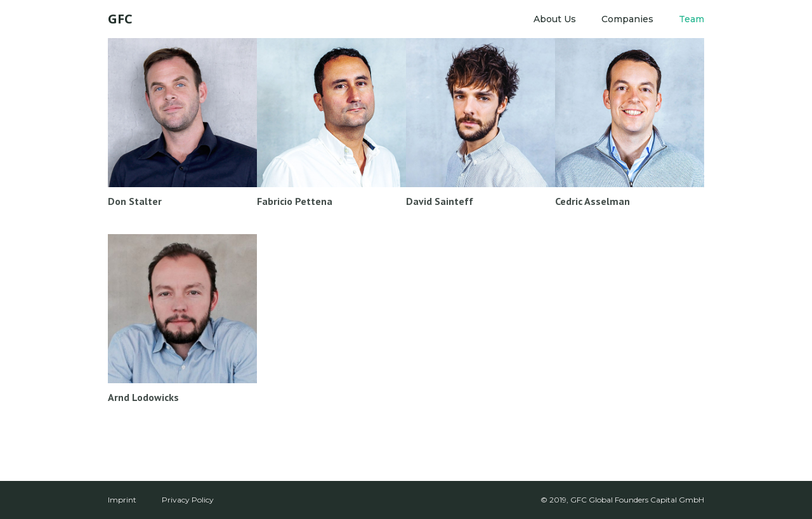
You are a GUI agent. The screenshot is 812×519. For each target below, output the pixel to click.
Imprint (122, 500)
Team (691, 19)
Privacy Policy (188, 500)
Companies (627, 19)
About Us (555, 19)
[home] (120, 19)
